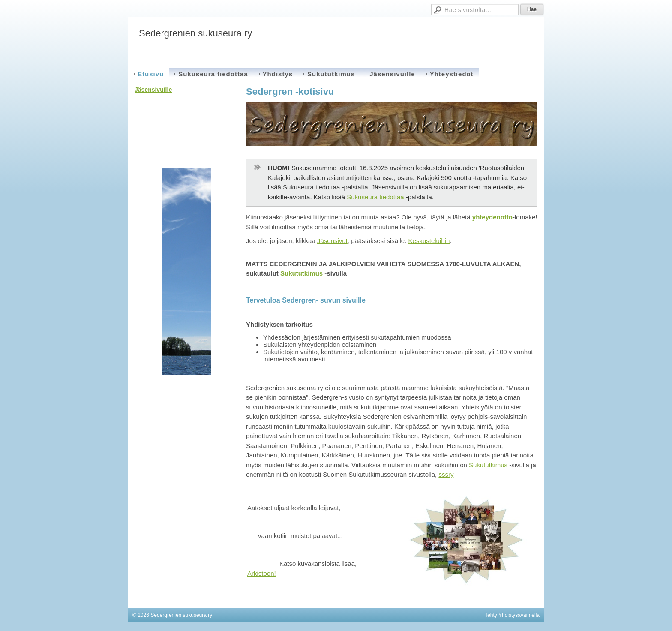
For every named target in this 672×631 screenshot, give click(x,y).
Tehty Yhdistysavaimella (512, 615)
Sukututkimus (301, 273)
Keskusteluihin (429, 241)
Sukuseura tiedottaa (375, 197)
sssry (446, 474)
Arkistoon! (262, 573)
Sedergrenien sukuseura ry (195, 33)
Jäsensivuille (153, 90)
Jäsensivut (332, 241)
